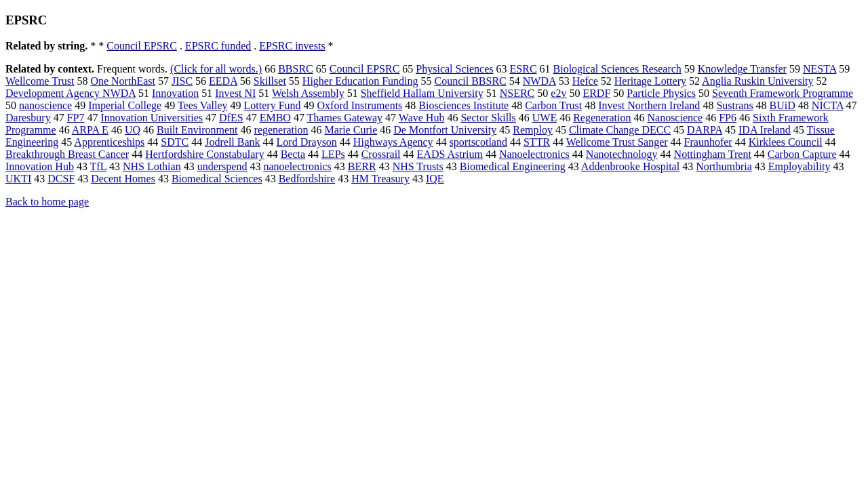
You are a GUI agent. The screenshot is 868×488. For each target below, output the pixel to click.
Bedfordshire (307, 179)
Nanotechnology (622, 154)
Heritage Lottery (650, 81)
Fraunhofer (708, 142)
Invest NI (235, 93)
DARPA (705, 130)
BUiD (783, 105)
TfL (98, 166)
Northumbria (724, 166)
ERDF (596, 93)
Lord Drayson (307, 142)
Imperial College (125, 105)
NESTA (820, 69)
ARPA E (90, 130)
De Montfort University (445, 130)
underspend (222, 166)
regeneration (281, 130)
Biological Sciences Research (617, 69)
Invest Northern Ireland (649, 105)
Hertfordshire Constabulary (205, 154)
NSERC (517, 93)
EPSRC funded (218, 46)
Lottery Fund (273, 105)
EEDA (223, 81)
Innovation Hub (40, 166)
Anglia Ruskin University (757, 81)
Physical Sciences (454, 69)
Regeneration (602, 118)
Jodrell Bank (232, 142)
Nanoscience (675, 118)
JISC (182, 81)
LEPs (333, 154)
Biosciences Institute (463, 105)
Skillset (270, 81)
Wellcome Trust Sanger (617, 142)
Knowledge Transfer (742, 69)
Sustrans (734, 105)
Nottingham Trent (713, 154)
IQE (435, 179)
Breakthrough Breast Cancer (67, 154)
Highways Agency (393, 142)
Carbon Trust (553, 105)
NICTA (828, 105)
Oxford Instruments (360, 105)
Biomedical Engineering (513, 166)
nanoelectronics (297, 166)
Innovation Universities (152, 118)
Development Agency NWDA (71, 93)
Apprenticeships (109, 142)
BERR (362, 166)
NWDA (539, 81)
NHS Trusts (418, 166)
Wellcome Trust (40, 81)
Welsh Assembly (308, 93)
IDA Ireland (765, 130)
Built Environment (197, 130)
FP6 (728, 118)
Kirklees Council (786, 142)
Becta (293, 154)
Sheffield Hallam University (422, 93)
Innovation (175, 93)
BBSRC (296, 69)
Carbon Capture (802, 154)
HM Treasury (380, 179)
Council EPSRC (142, 46)
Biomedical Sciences (217, 179)
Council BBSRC (470, 81)
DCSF (61, 179)
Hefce (585, 81)
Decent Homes (123, 179)
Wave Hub (422, 118)
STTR (537, 142)
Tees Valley (203, 105)
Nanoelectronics (534, 154)
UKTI (18, 179)
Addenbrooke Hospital (630, 166)
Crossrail (381, 154)
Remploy (533, 130)
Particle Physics (661, 93)
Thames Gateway (345, 118)
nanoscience (45, 105)
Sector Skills (488, 118)
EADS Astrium (450, 154)
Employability (800, 166)
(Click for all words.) (216, 69)
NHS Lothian (152, 166)
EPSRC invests (292, 46)
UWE (545, 118)
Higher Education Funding (360, 81)
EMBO (275, 118)
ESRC (524, 69)
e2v (558, 93)
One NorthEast (123, 81)
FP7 (76, 118)
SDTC (175, 142)
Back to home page (47, 202)
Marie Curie (351, 130)
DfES (231, 118)
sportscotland (478, 142)
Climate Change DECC (620, 130)
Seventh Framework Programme (783, 93)
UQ (133, 130)
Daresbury (28, 118)
